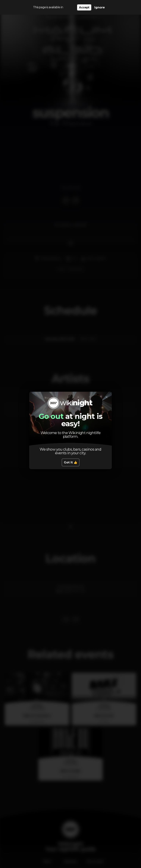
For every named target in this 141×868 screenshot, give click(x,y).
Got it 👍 (71, 462)
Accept (84, 7)
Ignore (100, 7)
